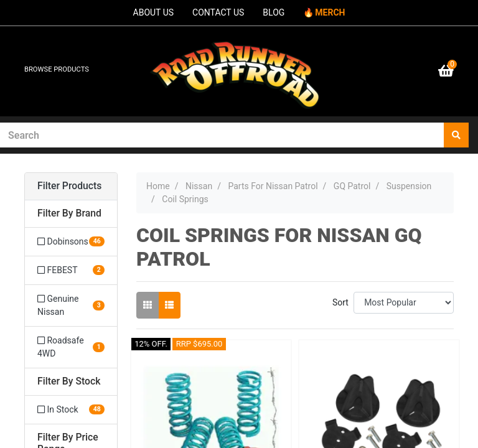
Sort (340, 302)
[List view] (169, 305)
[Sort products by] (404, 303)
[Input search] (222, 135)
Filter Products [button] (69, 186)
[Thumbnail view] (148, 305)
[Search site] (456, 135)
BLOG (274, 12)
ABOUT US (154, 12)
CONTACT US (218, 12)
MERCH (330, 12)
